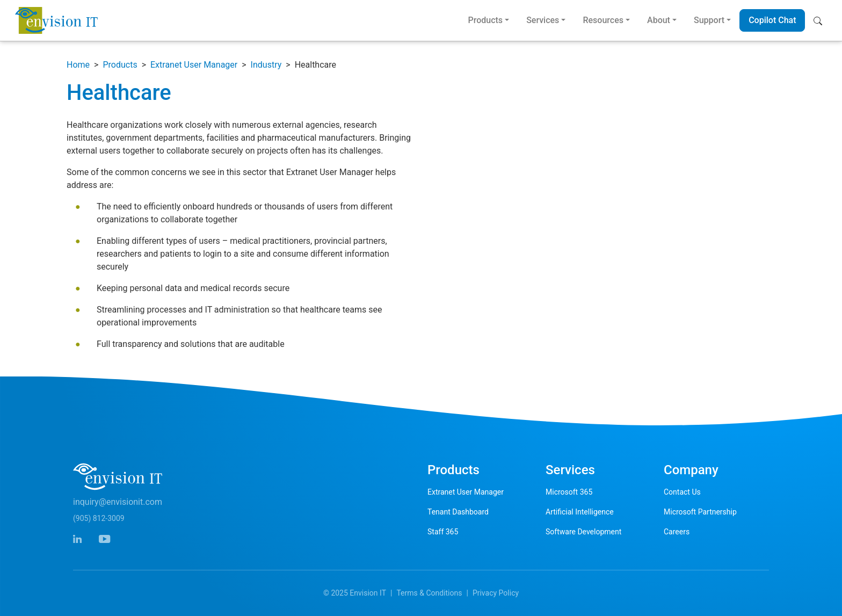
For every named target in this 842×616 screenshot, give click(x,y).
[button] (820, 20)
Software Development (583, 532)
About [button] (659, 20)
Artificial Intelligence (580, 512)
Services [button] (543, 20)
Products (120, 65)
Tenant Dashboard (458, 512)
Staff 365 (443, 532)
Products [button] (485, 20)
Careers (677, 532)
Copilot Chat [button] (772, 20)
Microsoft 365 (569, 492)
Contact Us (682, 492)
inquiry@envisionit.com (118, 502)
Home (78, 65)
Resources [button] (603, 20)
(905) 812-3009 (99, 518)
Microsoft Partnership (700, 512)
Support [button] (709, 20)
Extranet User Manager (194, 65)
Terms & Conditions (429, 593)
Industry (266, 65)
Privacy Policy (496, 593)
